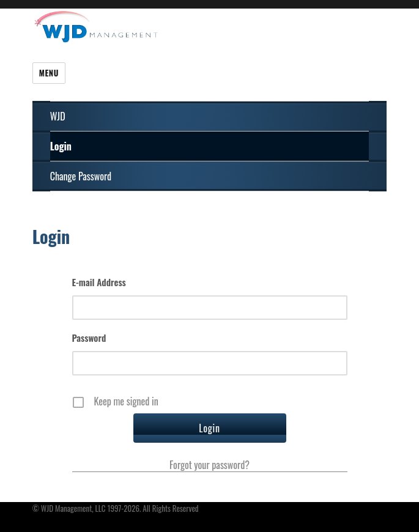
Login (61, 146)
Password (89, 338)
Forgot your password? (209, 465)
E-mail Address (99, 282)
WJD (58, 116)
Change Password (81, 176)
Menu (49, 73)
